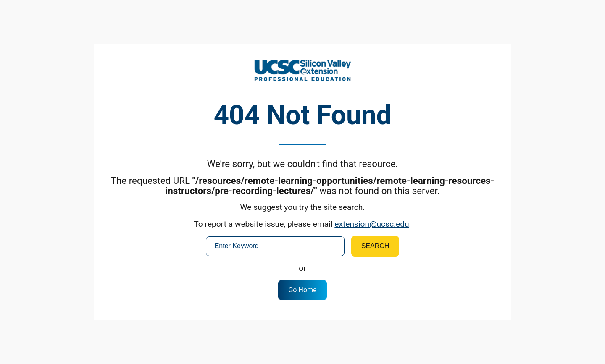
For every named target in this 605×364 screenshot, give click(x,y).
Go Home (302, 290)
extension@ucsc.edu (372, 224)
